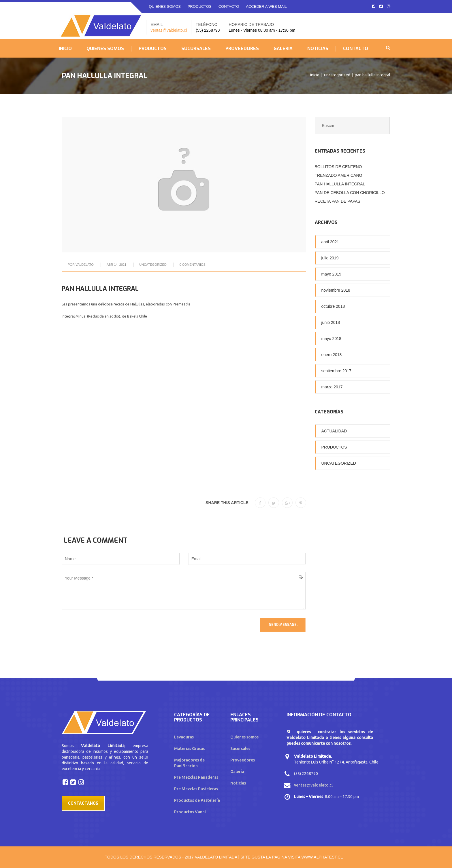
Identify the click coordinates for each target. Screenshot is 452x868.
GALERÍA (283, 49)
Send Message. (283, 625)
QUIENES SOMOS (165, 6)
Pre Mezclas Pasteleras (196, 789)
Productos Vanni (190, 812)
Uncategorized (337, 75)
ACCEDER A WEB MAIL (266, 6)
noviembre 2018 (336, 290)
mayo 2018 (331, 339)
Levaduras (184, 737)
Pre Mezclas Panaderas (196, 777)
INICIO (65, 49)
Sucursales (240, 749)
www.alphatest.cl (322, 857)
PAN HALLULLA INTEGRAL (340, 184)
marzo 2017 (332, 387)
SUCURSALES (196, 49)
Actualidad (334, 431)
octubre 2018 (333, 306)
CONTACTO (229, 6)
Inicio (315, 75)
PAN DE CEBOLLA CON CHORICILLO (350, 193)
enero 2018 (332, 355)
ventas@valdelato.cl (169, 30)
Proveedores (243, 760)
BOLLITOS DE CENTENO (338, 167)
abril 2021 (330, 242)
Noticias (238, 783)
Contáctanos (83, 803)
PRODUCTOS (200, 6)
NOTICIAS (318, 49)
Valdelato (85, 265)
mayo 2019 (331, 274)
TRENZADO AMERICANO (339, 175)
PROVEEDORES (242, 49)
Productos (334, 447)
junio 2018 (331, 322)
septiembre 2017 (336, 371)
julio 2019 (330, 258)
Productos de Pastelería (197, 800)
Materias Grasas (189, 749)
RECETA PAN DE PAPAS (338, 201)
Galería (237, 772)
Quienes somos (244, 737)
